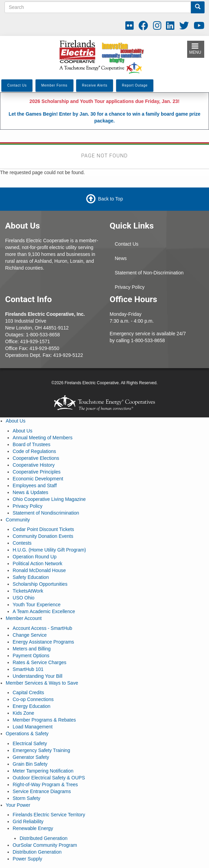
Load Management (33, 727)
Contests (22, 543)
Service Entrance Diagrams (42, 791)
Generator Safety (31, 757)
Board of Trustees (32, 444)
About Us (16, 421)
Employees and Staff (35, 485)
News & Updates (30, 492)
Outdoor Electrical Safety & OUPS (49, 778)
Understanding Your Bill (38, 676)
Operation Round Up (34, 557)
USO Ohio (24, 598)
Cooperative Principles (37, 472)
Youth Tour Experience (37, 605)
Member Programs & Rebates (44, 720)
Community (18, 520)
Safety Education (31, 577)
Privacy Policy (130, 287)
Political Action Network (38, 563)
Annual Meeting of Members (43, 438)
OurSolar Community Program (45, 845)
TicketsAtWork (28, 591)
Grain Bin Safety (30, 764)
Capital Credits (28, 692)
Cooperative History (34, 465)
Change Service (30, 635)
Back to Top (110, 199)
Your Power (18, 805)
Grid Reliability (28, 821)
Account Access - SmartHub (42, 628)
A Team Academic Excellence (44, 611)
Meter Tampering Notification (43, 771)
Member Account (24, 618)
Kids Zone (23, 713)
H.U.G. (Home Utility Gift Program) (49, 550)
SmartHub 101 (28, 669)
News (121, 258)
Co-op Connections (33, 699)
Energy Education (32, 706)
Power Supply (27, 859)
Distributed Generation (43, 838)
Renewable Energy (33, 828)
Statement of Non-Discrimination (149, 273)
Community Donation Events (43, 536)
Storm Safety (26, 798)
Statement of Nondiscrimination (46, 513)
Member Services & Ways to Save (42, 683)
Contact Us (127, 244)
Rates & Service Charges (39, 662)
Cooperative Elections (36, 458)
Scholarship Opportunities (40, 584)
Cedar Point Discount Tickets (43, 529)
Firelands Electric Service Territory (49, 815)
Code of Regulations (34, 451)
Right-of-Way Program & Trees (45, 785)
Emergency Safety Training (41, 750)
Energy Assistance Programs (43, 642)
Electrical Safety (30, 743)
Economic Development (38, 479)
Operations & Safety (27, 734)
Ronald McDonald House (39, 570)
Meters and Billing (32, 649)
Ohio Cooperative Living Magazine (49, 499)
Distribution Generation (37, 852)
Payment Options (31, 656)
